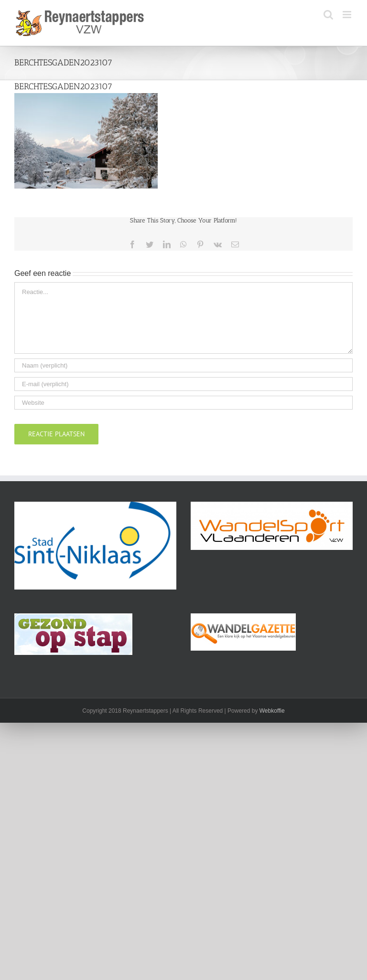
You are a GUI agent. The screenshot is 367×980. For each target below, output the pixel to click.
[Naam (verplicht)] (183, 365)
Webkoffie (272, 711)
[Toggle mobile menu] (348, 15)
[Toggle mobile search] (328, 15)
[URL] (183, 403)
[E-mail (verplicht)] (183, 384)
